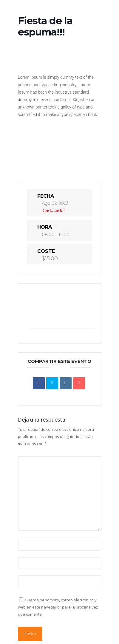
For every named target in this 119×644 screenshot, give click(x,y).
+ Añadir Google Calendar (61, 301)
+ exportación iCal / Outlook (61, 321)
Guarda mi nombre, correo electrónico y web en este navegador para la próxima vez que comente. (58, 607)
